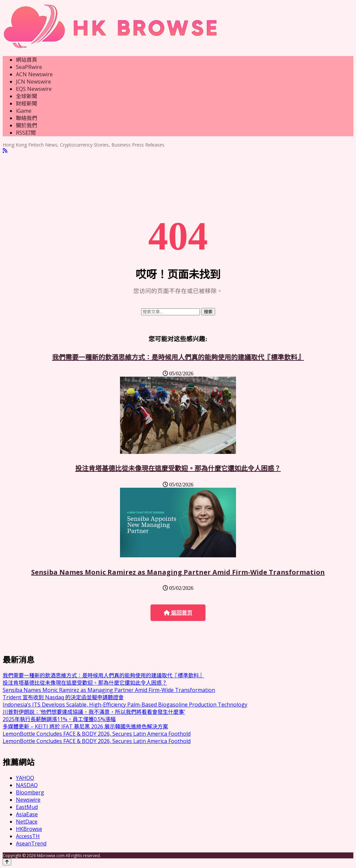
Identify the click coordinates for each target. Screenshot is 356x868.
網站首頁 (27, 60)
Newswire (28, 800)
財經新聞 (27, 103)
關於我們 (27, 125)
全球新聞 (27, 96)
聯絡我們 (27, 118)
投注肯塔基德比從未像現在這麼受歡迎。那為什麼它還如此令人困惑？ (178, 468)
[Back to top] (7, 862)
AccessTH (28, 836)
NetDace (27, 822)
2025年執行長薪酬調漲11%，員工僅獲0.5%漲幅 (59, 719)
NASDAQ (27, 785)
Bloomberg (30, 792)
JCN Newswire (33, 82)
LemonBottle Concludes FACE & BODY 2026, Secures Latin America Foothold (97, 734)
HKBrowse (29, 829)
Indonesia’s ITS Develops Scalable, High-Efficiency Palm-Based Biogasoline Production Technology (125, 705)
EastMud (27, 807)
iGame (24, 111)
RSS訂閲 (26, 133)
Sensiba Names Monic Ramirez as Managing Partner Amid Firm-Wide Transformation (178, 572)
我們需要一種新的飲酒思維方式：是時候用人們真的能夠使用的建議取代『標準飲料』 (178, 357)
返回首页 (178, 613)
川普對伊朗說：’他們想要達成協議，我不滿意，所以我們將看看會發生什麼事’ (94, 712)
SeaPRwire (29, 67)
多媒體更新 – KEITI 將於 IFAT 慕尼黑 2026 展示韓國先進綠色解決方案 (85, 726)
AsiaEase (27, 814)
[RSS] (5, 151)
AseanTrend (31, 843)
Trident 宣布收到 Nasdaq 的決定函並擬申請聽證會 (63, 697)
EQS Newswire (34, 89)
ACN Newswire (34, 74)
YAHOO (25, 778)
